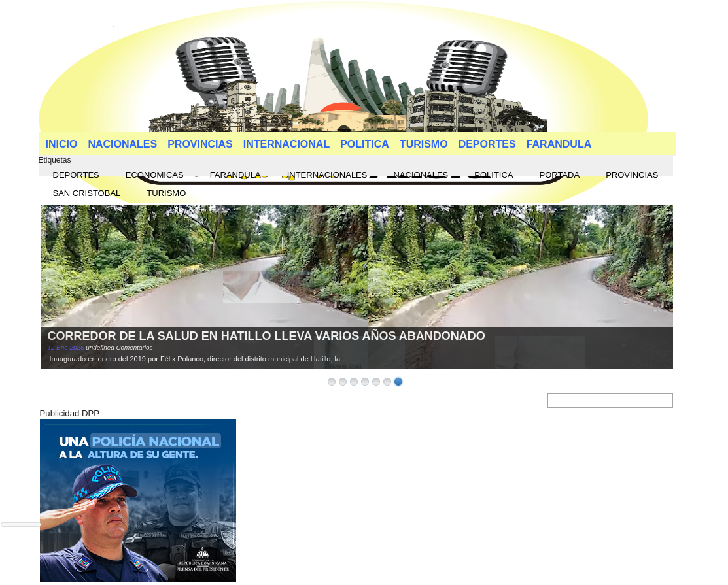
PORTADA (560, 175)
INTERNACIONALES (327, 175)
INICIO (62, 144)
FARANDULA (559, 144)
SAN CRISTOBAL (87, 193)
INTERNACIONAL (286, 144)
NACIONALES (122, 144)
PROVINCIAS (200, 144)
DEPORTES (487, 144)
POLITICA (365, 144)
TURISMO (424, 144)
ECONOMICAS (155, 175)
